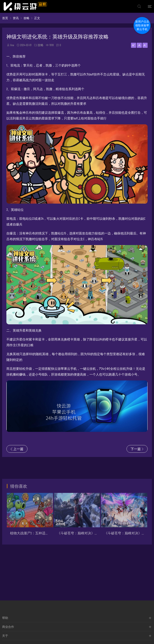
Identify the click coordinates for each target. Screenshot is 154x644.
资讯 (16, 18)
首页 (5, 18)
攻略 (26, 18)
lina (12, 45)
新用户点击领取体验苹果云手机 (142, 25)
